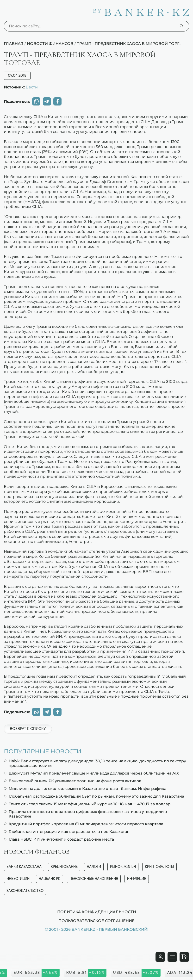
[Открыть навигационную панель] (172, 957)
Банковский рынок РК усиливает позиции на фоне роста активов (73, 781)
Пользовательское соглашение (96, 921)
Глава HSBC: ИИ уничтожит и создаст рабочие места (59, 839)
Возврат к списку (28, 729)
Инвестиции (18, 879)
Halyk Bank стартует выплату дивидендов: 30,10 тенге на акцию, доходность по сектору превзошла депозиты (95, 763)
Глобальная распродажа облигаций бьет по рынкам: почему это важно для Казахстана (94, 796)
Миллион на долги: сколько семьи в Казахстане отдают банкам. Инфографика (85, 789)
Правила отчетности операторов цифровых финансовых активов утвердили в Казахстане (85, 814)
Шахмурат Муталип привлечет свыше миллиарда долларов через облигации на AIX (91, 773)
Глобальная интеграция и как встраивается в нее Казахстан (67, 832)
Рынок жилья (123, 867)
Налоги (94, 867)
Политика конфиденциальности (97, 912)
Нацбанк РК (50, 879)
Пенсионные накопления (94, 879)
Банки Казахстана (24, 867)
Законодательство (25, 891)
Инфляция (137, 879)
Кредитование (64, 867)
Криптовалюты (159, 867)
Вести (32, 87)
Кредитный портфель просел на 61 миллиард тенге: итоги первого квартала (84, 824)
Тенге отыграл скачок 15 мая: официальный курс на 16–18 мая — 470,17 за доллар (87, 804)
